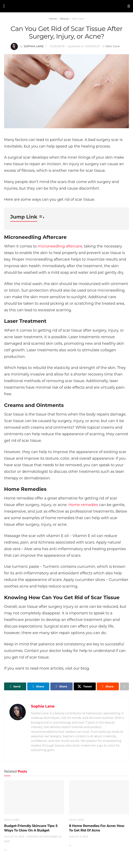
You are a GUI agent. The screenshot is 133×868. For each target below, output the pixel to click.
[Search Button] (129, 6)
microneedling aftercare (60, 246)
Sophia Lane (34, 46)
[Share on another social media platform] (124, 686)
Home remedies (83, 505)
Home (53, 19)
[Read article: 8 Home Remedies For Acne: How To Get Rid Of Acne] (99, 797)
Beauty (64, 19)
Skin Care (78, 19)
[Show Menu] (4, 6)
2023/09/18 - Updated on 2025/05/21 (75, 46)
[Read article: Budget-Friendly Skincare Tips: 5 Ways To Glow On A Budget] (34, 797)
